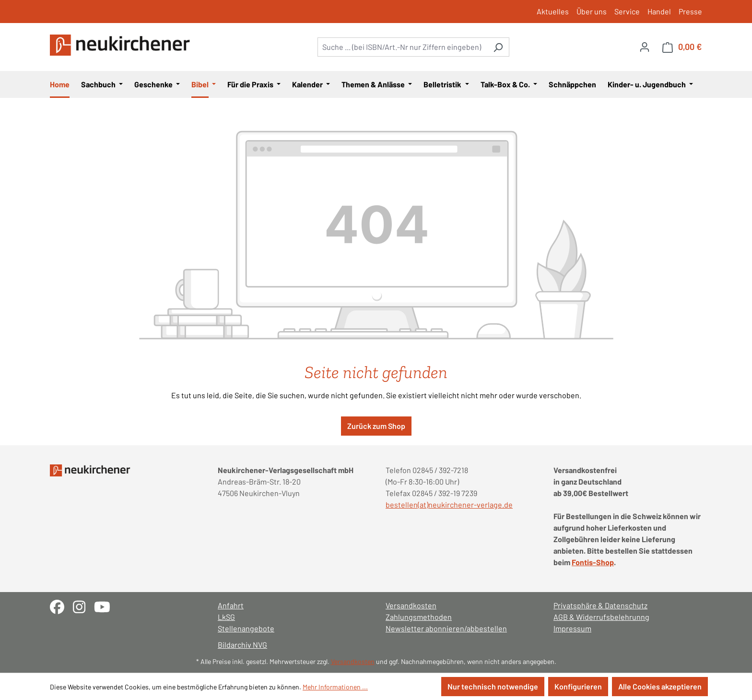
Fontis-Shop (593, 562)
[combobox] (402, 47)
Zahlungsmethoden (419, 617)
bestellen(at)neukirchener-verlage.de (449, 504)
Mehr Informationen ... (335, 687)
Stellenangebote (246, 628)
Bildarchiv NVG (242, 645)
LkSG (226, 617)
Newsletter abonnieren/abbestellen (446, 628)
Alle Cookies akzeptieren (660, 686)
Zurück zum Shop (376, 426)
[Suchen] (498, 47)
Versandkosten (411, 605)
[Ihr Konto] (645, 47)
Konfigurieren (578, 686)
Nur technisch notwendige (493, 686)
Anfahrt (231, 605)
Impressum (572, 628)
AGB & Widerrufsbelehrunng (601, 617)
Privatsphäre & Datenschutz (600, 605)
